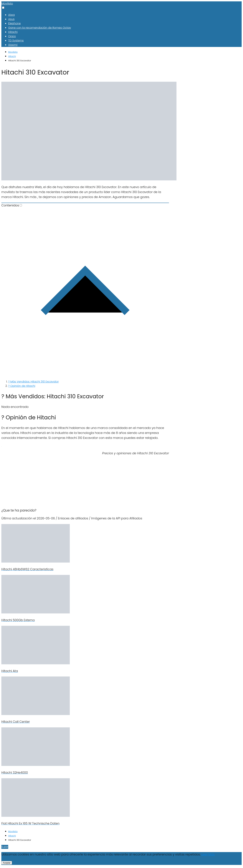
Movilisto (7, 4)
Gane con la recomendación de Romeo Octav (40, 28)
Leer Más (208, 854)
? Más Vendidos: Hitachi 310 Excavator (34, 382)
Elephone (14, 23)
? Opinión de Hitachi (22, 386)
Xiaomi (13, 45)
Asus (11, 19)
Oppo (12, 36)
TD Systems (16, 41)
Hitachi (13, 32)
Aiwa (11, 15)
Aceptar (7, 863)
